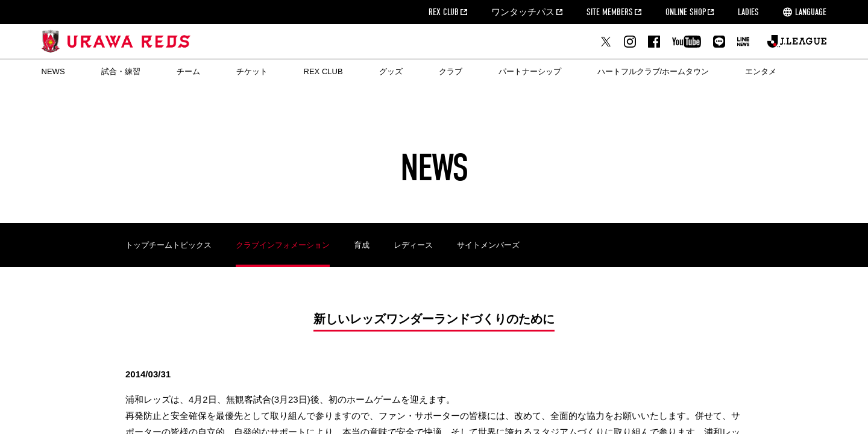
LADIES (748, 12)
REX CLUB (444, 12)
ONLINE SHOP (686, 12)
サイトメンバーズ (488, 245)
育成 (362, 245)
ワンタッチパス (523, 12)
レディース (413, 245)
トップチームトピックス (168, 245)
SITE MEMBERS (610, 12)
